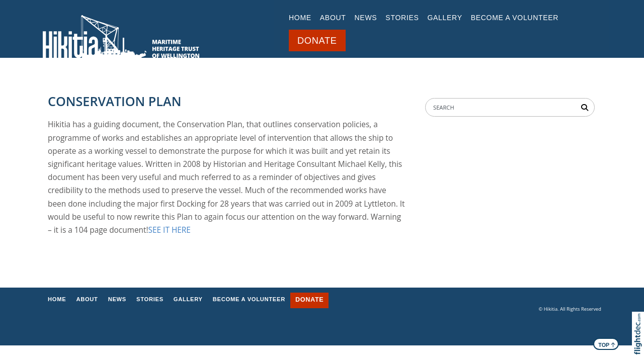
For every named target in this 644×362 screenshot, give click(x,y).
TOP (607, 344)
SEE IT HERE (170, 230)
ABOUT (333, 18)
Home (300, 18)
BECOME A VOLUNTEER (515, 18)
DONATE (317, 41)
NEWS (366, 18)
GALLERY (445, 18)
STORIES (402, 18)
